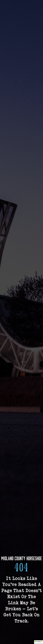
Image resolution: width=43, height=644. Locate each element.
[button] (39, 642)
